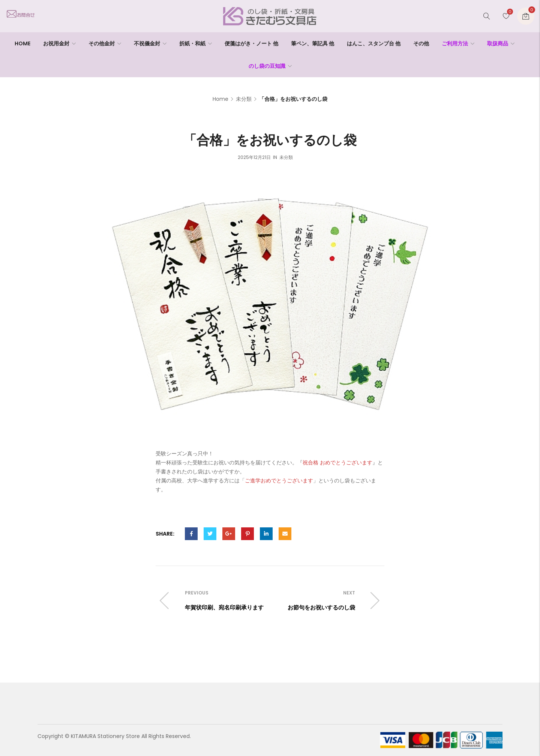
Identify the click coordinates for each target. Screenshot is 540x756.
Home (220, 99)
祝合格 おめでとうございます (337, 463)
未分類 (244, 99)
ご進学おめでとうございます (279, 481)
